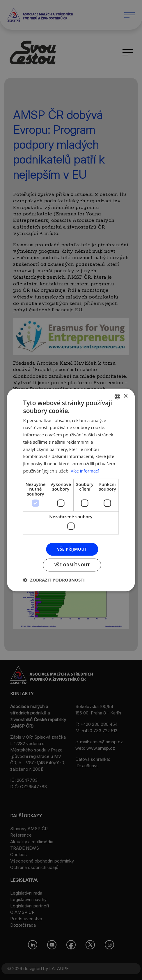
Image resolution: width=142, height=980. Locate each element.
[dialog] (71, 490)
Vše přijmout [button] (72, 549)
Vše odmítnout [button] (72, 565)
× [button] (126, 396)
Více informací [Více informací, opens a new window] (85, 471)
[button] (54, 580)
